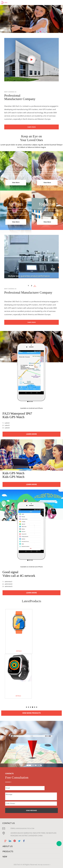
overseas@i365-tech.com (25, 828)
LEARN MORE (32, 434)
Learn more (32, 127)
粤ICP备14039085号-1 (44, 865)
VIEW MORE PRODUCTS (32, 713)
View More (16, 183)
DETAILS (19, 651)
